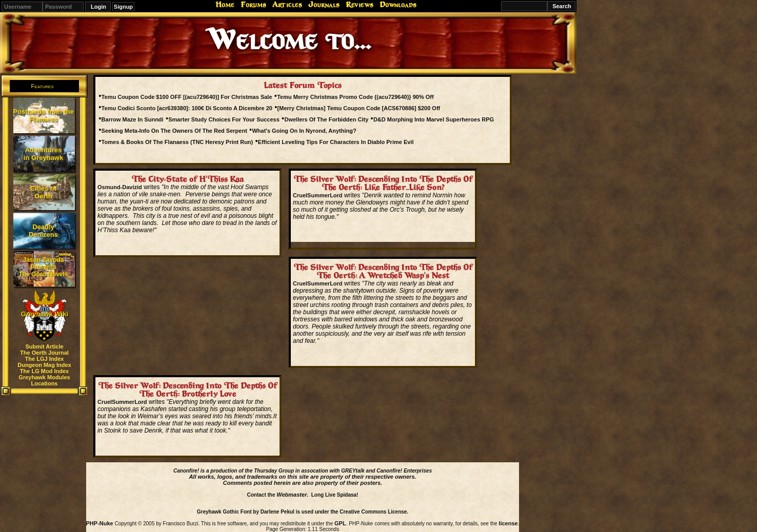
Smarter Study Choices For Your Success (224, 119)
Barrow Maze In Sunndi (133, 119)
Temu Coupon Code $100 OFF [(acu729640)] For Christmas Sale (187, 97)
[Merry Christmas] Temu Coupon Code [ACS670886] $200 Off (359, 108)
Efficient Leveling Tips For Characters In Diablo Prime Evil (336, 142)
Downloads (398, 5)
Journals (324, 5)
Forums (253, 5)
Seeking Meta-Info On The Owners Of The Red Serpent (174, 131)
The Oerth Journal (44, 353)
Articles (287, 5)
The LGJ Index (45, 359)
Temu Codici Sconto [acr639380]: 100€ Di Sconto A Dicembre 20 (187, 108)
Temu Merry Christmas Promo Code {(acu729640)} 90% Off (355, 97)
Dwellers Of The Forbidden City (326, 119)
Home (225, 5)
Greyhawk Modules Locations (44, 380)
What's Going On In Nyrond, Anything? (304, 131)
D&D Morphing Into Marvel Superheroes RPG (434, 119)
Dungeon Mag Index (44, 365)
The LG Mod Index (44, 371)
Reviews (360, 5)
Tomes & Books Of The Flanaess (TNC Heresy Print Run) (177, 142)
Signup (123, 7)
